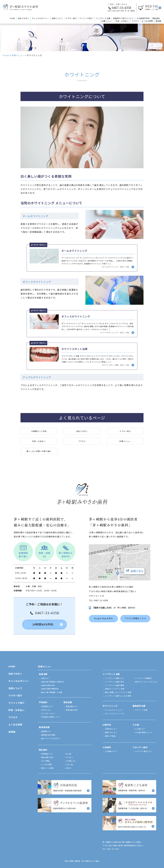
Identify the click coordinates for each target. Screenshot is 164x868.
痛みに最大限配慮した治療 (52, 692)
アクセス (135, 21)
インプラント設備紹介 (144, 678)
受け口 (68, 768)
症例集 (158, 21)
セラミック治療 (141, 710)
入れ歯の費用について (144, 732)
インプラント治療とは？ (115, 678)
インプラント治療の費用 (115, 685)
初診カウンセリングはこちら (146, 682)
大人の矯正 (46, 761)
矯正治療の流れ (47, 757)
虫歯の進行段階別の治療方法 (53, 682)
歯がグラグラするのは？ (51, 738)
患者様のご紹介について (123, 18)
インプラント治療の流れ (115, 682)
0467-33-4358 (101, 600)
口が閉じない (71, 761)
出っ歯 (68, 754)
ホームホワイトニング (114, 710)
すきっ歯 (69, 764)
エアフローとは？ (48, 713)
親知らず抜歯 (110, 736)
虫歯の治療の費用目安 (50, 689)
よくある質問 (147, 21)
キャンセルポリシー (40, 18)
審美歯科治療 (139, 706)
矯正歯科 (156, 18)
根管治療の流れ (72, 710)
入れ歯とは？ (140, 729)
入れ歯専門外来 (143, 18)
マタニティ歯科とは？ (144, 751)
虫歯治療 (43, 674)
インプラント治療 (103, 18)
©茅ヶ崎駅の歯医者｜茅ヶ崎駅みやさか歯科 (82, 861)
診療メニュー (107, 21)
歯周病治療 (44, 727)
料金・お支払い (122, 21)
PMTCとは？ (46, 710)
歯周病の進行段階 (48, 735)
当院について (57, 18)
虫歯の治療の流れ (48, 685)
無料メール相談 (47, 768)
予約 (152, 8)
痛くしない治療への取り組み (39, 451)
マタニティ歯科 (140, 747)
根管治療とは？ (72, 706)
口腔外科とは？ (111, 729)
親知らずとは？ (111, 732)
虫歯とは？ (46, 678)
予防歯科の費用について (51, 717)
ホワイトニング (110, 706)
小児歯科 (107, 747)
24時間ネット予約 (39, 431)
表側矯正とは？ (47, 754)
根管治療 (68, 702)
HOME (13, 18)
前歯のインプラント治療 (115, 689)
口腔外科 (107, 725)
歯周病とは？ (47, 731)
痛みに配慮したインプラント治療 (118, 692)
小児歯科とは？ (111, 751)
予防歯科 (43, 702)
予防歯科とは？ (47, 706)
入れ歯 (136, 725)
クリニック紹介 (86, 18)
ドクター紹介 (71, 18)
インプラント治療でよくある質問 (118, 696)
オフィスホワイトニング (115, 713)
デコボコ (69, 757)
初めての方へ (24, 18)
